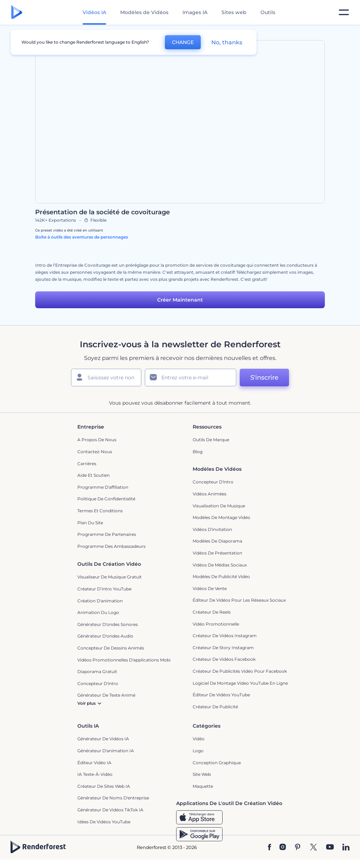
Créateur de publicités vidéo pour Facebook (240, 671)
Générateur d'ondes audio (105, 636)
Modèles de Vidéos (144, 12)
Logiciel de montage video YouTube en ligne (240, 683)
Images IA (195, 12)
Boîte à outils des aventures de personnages (82, 237)
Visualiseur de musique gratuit (110, 577)
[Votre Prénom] (106, 378)
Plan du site (90, 523)
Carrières (87, 464)
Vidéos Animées (210, 494)
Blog (198, 452)
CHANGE (183, 42)
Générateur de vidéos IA (103, 739)
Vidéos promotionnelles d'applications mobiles (127, 660)
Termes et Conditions (100, 511)
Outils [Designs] (268, 12)
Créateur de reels (212, 612)
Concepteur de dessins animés (111, 648)
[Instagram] (283, 848)
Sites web (234, 12)
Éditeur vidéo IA (94, 763)
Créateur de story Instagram (223, 648)
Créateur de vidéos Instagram (225, 636)
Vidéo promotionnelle (216, 624)
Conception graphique (217, 763)
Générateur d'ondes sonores (108, 624)
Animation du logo (98, 612)
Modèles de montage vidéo (221, 517)
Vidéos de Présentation (217, 553)
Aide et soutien (94, 475)
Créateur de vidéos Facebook (224, 659)
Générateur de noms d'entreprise (113, 798)
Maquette (203, 786)
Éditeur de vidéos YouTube (221, 695)
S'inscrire (264, 378)
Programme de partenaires (107, 534)
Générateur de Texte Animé (106, 695)
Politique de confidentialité (106, 499)
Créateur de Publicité (215, 707)
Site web (202, 774)
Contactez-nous (95, 452)
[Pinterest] (298, 848)
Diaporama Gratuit (97, 671)
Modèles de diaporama (217, 541)
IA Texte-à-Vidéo (95, 774)
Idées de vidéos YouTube (104, 822)
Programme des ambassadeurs (111, 546)
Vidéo (199, 739)
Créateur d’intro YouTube (104, 589)
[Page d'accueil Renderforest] (17, 12)
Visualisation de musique (219, 506)
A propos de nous (97, 440)
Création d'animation (100, 601)
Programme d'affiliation (103, 487)
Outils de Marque (211, 440)
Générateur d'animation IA (106, 751)
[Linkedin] (346, 848)
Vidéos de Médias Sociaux (220, 565)
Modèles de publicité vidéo (221, 576)
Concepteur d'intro (213, 482)
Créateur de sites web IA (104, 786)
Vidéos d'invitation (212, 529)
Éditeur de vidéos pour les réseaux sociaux (239, 600)
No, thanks (227, 42)
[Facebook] (269, 848)
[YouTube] (330, 848)
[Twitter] (313, 848)
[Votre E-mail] (191, 378)
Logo (198, 751)
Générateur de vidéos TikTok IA (110, 810)
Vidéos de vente (210, 588)
